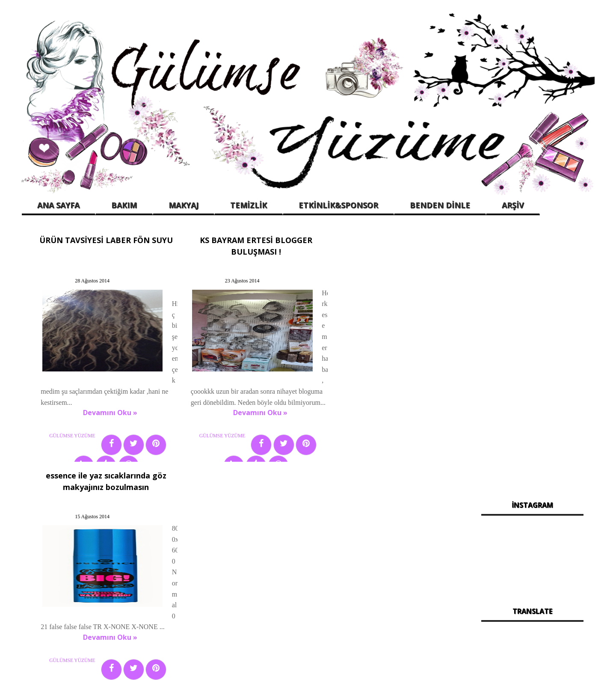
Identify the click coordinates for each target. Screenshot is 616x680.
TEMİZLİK (249, 205)
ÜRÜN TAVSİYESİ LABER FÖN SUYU (102, 239)
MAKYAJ (184, 205)
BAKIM (124, 205)
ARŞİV (513, 205)
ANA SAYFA (58, 205)
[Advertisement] (532, 359)
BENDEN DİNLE (440, 205)
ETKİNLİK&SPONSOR (338, 205)
